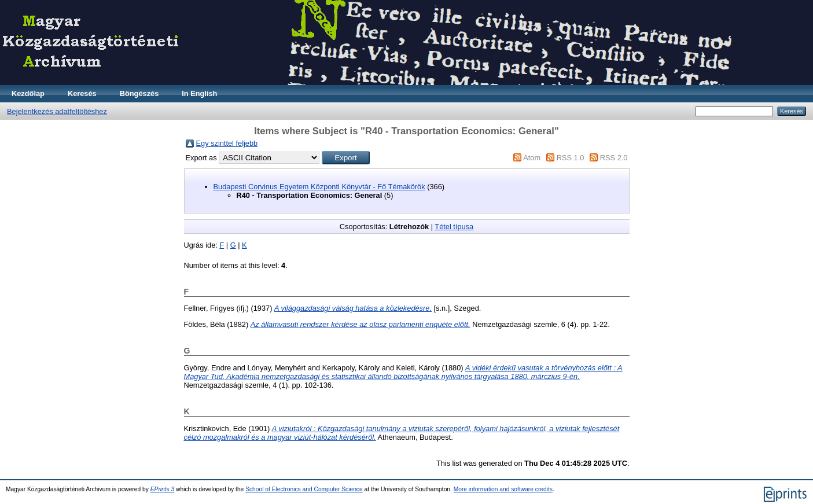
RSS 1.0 (571, 158)
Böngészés (139, 93)
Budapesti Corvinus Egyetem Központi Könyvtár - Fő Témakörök (319, 187)
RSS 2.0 (614, 158)
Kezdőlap (28, 93)
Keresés (82, 93)
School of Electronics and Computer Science (304, 489)
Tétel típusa (454, 227)
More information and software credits (503, 489)
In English (199, 93)
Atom (532, 158)
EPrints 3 (163, 489)
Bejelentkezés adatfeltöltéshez (57, 111)
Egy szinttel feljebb (227, 143)
